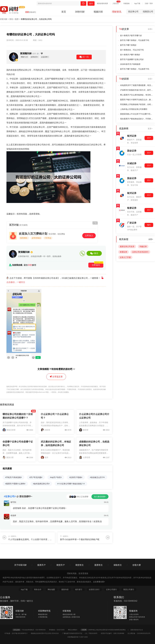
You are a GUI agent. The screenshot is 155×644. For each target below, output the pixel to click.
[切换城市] (32, 12)
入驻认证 (116, 3)
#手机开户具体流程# (13, 477)
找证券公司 (135, 12)
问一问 (84, 57)
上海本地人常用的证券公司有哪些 (134, 109)
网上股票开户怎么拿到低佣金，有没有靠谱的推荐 (137, 95)
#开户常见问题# (36, 477)
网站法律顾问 (74, 630)
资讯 (11, 19)
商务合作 (38, 589)
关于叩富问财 (20, 565)
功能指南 (126, 3)
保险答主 (118, 565)
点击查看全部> (99, 582)
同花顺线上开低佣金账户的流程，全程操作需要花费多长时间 (137, 104)
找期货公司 (148, 12)
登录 (151, 3)
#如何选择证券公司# (41, 484)
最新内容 (65, 589)
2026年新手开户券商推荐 (130, 64)
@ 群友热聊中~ (18, 496)
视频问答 (98, 12)
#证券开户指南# (76, 477)
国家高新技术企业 (137, 630)
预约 (149, 225)
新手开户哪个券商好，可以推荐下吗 (135, 40)
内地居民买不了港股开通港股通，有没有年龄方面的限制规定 (137, 85)
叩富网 (84, 630)
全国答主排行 (94, 589)
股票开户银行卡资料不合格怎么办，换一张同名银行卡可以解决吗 (137, 100)
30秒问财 (80, 12)
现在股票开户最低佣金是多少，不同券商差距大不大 (137, 119)
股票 (17, 19)
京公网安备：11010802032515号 (139, 633)
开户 (149, 138)
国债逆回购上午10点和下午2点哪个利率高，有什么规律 (137, 114)
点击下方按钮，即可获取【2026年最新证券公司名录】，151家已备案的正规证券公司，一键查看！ (55, 280)
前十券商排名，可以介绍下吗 (132, 50)
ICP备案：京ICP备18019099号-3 (17, 633)
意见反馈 (17, 630)
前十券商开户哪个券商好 (130, 55)
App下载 (137, 3)
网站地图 (52, 589)
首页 (64, 12)
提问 (91, 3)
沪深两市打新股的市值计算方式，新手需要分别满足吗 (137, 90)
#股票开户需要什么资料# (15, 484)
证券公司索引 (112, 589)
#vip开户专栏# (56, 477)
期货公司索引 (129, 589)
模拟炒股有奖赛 (102, 3)
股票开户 (41, 565)
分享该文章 (56, 377)
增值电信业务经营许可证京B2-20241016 (46, 633)
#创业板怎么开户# (97, 477)
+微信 (94, 253)
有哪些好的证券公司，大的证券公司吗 (36, 19)
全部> (150, 29)
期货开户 (61, 565)
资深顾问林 (28, 53)
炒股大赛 (137, 565)
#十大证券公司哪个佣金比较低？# (71, 484)
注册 (146, 3)
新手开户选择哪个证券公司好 (132, 59)
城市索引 (79, 589)
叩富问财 (4, 19)
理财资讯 (117, 12)
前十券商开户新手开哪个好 (131, 36)
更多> (150, 129)
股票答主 (99, 565)
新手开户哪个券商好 (128, 45)
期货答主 (80, 565)
